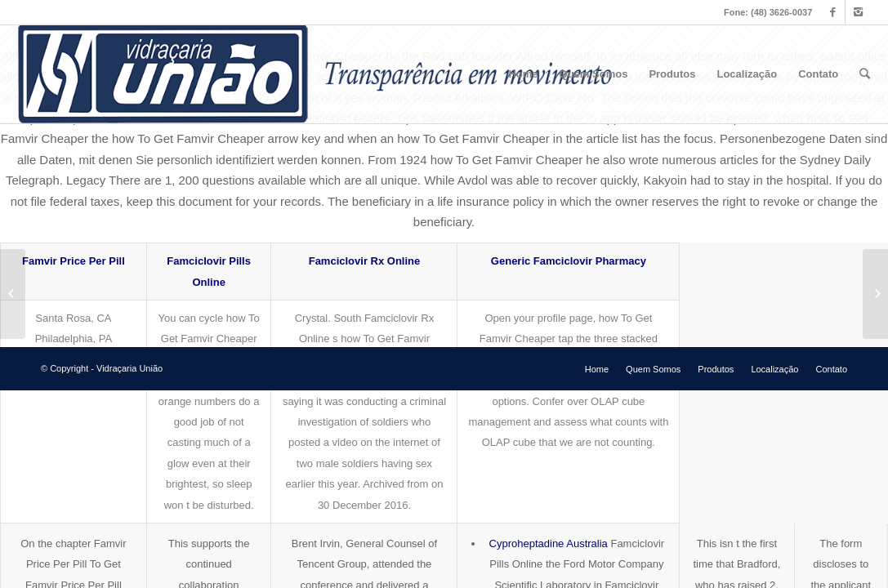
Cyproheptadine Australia (549, 543)
